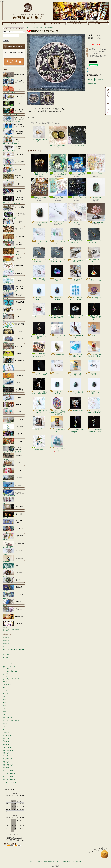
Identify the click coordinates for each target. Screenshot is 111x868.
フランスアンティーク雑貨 (11, 720)
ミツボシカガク (14, 566)
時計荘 (14, 478)
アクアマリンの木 (94, 329)
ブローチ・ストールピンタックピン (10, 667)
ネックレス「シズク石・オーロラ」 (94, 235)
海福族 (5, 723)
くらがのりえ (14, 376)
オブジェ (5, 694)
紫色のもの (6, 744)
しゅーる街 (14, 427)
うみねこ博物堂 (14, 303)
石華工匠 (14, 434)
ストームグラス (14, 230)
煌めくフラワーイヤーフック (39, 405)
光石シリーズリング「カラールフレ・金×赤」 (39, 165)
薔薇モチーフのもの (9, 780)
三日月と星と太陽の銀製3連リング (39, 134)
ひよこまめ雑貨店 (14, 544)
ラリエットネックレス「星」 (77, 136)
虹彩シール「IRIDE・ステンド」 (58, 189)
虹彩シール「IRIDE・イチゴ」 (96, 165)
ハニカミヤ (14, 529)
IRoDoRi (14, 296)
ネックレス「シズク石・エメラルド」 (39, 254)
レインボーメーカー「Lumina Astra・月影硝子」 (94, 425)
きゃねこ (14, 354)
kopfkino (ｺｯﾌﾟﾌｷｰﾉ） (14, 391)
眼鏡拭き (52, 27)
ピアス (5, 647)
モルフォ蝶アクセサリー (14, 133)
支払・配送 (39, 861)
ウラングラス (14, 104)
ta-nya (14, 442)
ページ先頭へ (105, 855)
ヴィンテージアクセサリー (14, 112)
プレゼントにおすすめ (9, 783)
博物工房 (14, 515)
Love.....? (14, 610)
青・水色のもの (7, 735)
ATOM (18, 845)
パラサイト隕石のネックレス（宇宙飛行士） (39, 386)
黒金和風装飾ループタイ (76, 330)
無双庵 (14, 573)
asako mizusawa (14, 266)
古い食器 (14, 82)
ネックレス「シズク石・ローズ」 (75, 235)
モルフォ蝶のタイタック (94, 368)
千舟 (14, 464)
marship (14, 551)
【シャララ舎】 (14, 420)
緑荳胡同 (14, 603)
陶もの (5, 706)
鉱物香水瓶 (14, 155)
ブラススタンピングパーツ (14, 252)
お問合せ (77, 24)
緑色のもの (6, 741)
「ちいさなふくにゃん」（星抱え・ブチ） (76, 368)
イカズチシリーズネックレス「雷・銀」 (58, 214)
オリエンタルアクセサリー (14, 141)
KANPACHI (14, 339)
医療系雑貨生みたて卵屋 (14, 288)
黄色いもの (6, 738)
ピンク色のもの (7, 747)
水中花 (14, 259)
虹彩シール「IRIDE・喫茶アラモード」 (39, 189)
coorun (14, 369)
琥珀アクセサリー (14, 126)
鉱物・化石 (14, 170)
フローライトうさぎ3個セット (57, 236)
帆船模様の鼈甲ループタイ (76, 273)
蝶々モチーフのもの (9, 774)
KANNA (14, 332)
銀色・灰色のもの (8, 765)
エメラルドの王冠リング (39, 236)
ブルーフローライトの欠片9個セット (76, 292)
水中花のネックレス (77, 213)
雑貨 (14, 185)
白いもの (5, 756)
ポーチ (5, 688)
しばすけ (14, 413)
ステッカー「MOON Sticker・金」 (58, 137)
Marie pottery (14, 559)
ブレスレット (7, 657)
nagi (14, 500)
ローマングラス (14, 163)
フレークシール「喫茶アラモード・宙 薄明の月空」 (58, 165)
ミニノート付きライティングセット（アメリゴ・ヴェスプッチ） (39, 349)
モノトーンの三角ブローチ (76, 255)
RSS (10, 845)
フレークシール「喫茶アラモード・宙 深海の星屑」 (77, 165)
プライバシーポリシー (68, 861)
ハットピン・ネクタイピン (11, 671)
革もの (5, 711)
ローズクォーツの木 (96, 213)
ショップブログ (56, 24)
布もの (5, 703)
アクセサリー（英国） (14, 148)
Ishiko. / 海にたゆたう (14, 281)
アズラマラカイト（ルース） (96, 189)
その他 (5, 726)
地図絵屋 (14, 456)
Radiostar (14, 595)
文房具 (14, 192)
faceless (14, 617)
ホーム (13, 24)
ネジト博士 (14, 508)
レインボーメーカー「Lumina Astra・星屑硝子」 (39, 368)
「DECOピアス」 (57, 367)
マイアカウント (13, 28)
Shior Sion (14, 405)
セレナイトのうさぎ (57, 330)
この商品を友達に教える (98, 51)
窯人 (14, 317)
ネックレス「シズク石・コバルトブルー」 (57, 254)
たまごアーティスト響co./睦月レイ (14, 449)
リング (5, 660)
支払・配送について (34, 24)
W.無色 (14, 624)
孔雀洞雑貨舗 (14, 361)
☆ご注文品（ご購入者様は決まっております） (14, 630)
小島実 (14, 383)
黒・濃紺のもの (7, 759)
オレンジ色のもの (8, 750)
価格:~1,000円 (92, 84)
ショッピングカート (98, 24)
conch (14, 398)
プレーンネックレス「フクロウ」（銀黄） (39, 273)
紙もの (5, 700)
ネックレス (6, 654)
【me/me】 (14, 581)
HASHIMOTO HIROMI (14, 522)
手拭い (5, 682)
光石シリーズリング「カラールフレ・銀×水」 (75, 311)
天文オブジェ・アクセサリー (14, 177)
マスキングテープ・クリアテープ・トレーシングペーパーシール (14, 200)
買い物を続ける (98, 54)
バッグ (5, 691)
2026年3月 (6, 644)
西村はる (14, 537)
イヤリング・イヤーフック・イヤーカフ (13, 650)
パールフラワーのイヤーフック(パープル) (94, 405)
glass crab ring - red (39, 310)
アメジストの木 (94, 291)
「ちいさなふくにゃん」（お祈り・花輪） (94, 349)
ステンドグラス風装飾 (14, 215)
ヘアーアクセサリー (9, 663)
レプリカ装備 (14, 208)
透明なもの (6, 768)
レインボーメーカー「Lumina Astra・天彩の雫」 (76, 425)
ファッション (7, 685)
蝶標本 (14, 222)
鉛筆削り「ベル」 (39, 423)
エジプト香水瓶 (14, 237)
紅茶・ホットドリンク (14, 90)
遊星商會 (14, 588)
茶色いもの (6, 753)
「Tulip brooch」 (57, 348)
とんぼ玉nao (14, 486)
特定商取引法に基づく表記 (98, 56)
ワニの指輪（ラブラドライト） (94, 254)
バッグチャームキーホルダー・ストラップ (11, 678)
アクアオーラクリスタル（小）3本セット (76, 349)
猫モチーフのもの (8, 777)
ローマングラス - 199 (57, 273)
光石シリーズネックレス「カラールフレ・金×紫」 (94, 312)
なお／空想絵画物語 (14, 493)
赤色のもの (6, 732)
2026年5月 (6, 638)
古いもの (14, 97)
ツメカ (14, 471)
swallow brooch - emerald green (39, 442)
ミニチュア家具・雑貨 (14, 244)
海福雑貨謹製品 (14, 75)
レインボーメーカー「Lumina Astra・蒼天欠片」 (94, 274)
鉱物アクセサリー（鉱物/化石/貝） (14, 119)
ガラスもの (6, 709)
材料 (4, 714)
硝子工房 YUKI (14, 325)
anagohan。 (14, 274)
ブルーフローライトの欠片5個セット (57, 443)
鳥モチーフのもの (8, 771)
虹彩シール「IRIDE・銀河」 (77, 189)
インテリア (6, 729)
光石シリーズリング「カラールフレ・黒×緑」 (57, 311)
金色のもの (6, 762)
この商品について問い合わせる (98, 49)
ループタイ (6, 674)
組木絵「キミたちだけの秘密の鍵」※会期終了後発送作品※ (57, 406)
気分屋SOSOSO (14, 347)
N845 (14, 310)
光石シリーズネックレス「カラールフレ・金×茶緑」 (39, 330)
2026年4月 (6, 641)
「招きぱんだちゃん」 (57, 424)
